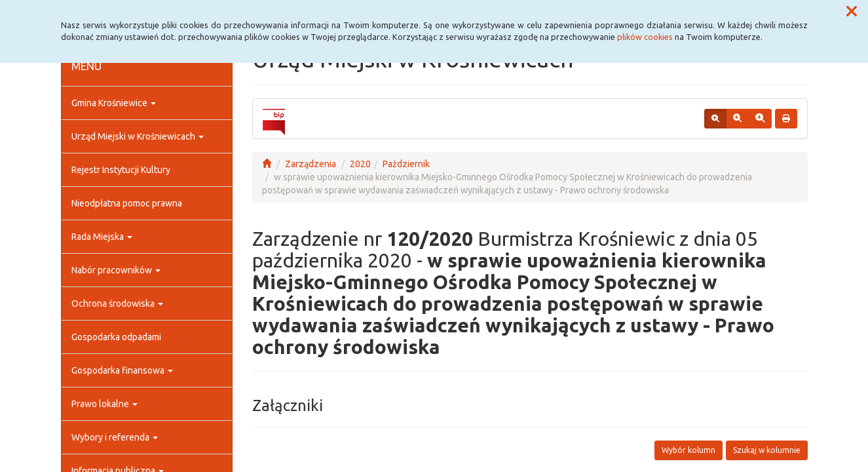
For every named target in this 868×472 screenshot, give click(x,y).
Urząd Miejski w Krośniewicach (138, 136)
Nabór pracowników (116, 270)
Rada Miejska (102, 237)
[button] (852, 12)
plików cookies (645, 37)
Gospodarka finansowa (122, 370)
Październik (406, 164)
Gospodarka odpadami (116, 337)
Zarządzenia (311, 164)
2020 (360, 164)
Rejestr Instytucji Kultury (121, 170)
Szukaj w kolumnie (767, 450)
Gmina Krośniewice (114, 103)
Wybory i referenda (115, 437)
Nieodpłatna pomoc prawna (127, 203)
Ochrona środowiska (117, 304)
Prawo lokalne (104, 404)
